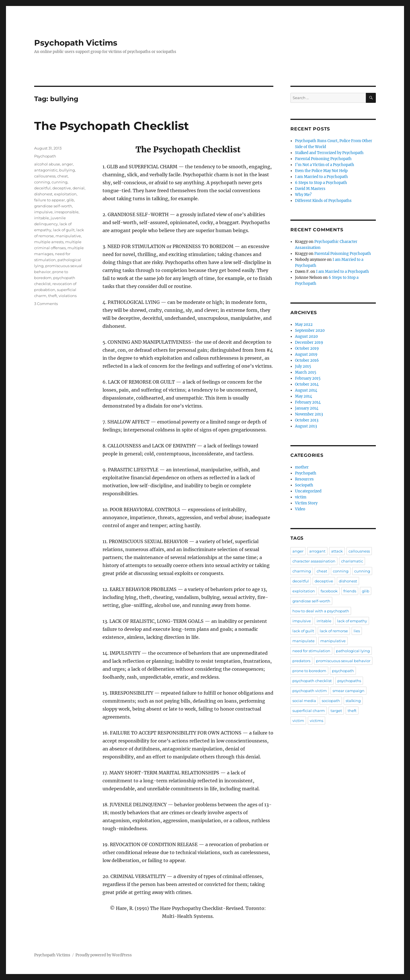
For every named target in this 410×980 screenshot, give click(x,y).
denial (79, 188)
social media (304, 701)
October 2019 (307, 348)
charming (302, 571)
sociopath (331, 701)
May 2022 (304, 325)
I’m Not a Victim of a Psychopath (325, 165)
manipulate (304, 641)
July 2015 (303, 366)
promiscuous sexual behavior (343, 661)
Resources (304, 479)
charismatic (352, 561)
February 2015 (308, 378)
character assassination (314, 561)
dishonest (43, 194)
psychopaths (349, 681)
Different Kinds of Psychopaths (323, 201)
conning (42, 182)
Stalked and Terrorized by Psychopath (329, 153)
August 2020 (306, 336)
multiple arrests (49, 242)
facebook (329, 591)
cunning (60, 182)
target (336, 711)
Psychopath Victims (76, 43)
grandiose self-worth (53, 206)
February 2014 (308, 402)
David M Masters (310, 189)
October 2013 (307, 420)
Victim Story (306, 503)
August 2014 (306, 390)
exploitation (65, 194)
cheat (62, 176)
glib (70, 200)
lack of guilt (64, 230)
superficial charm (309, 711)
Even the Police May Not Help (321, 171)
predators (301, 661)
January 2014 (307, 408)
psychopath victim (310, 691)
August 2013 (306, 426)
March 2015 (306, 372)
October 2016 (307, 360)
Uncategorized (308, 491)
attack (337, 551)
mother (302, 467)
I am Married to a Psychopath (321, 177)
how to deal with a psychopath (321, 611)
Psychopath (45, 156)
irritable (42, 218)
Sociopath (304, 485)
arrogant (317, 551)
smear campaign (348, 691)
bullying (67, 170)
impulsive (43, 212)
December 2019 (309, 342)
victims (316, 721)
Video (300, 509)
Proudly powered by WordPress (104, 955)
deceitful (42, 188)
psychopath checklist (312, 681)
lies (357, 631)
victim (301, 497)
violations (68, 296)
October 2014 (307, 384)
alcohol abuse (47, 164)
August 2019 (306, 354)
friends (350, 591)
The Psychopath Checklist (111, 126)
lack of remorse (334, 631)
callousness (45, 176)
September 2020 (310, 331)
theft (53, 296)
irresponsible (66, 212)
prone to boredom (309, 671)
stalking (353, 701)
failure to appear (50, 200)
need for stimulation (311, 651)
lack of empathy (352, 621)
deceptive (62, 188)
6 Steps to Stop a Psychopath (321, 183)
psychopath (343, 671)
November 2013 (309, 414)
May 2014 (304, 396)
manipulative (68, 236)
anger (67, 164)
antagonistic (46, 170)
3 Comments (46, 304)
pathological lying (353, 651)
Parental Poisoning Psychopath (323, 159)
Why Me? (303, 195)
